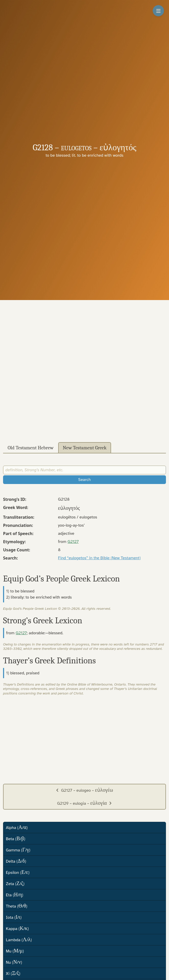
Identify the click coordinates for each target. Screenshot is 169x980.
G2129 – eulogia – (85, 803)
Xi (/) (13, 973)
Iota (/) (14, 917)
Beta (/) (16, 839)
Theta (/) (17, 906)
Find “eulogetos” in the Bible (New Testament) (99, 558)
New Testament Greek (85, 448)
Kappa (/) (17, 928)
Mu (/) (15, 951)
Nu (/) (14, 962)
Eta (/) (15, 895)
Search (85, 480)
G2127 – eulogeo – (84, 790)
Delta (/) (16, 861)
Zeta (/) (15, 883)
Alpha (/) (17, 827)
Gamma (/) (18, 850)
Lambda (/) (19, 940)
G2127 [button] (73, 542)
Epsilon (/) (18, 872)
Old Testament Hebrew (31, 448)
